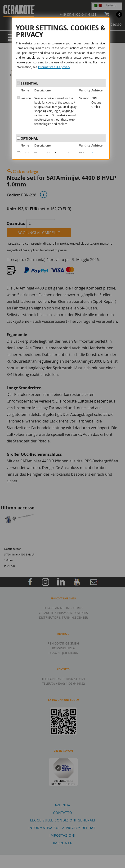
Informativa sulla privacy (54, 67)
